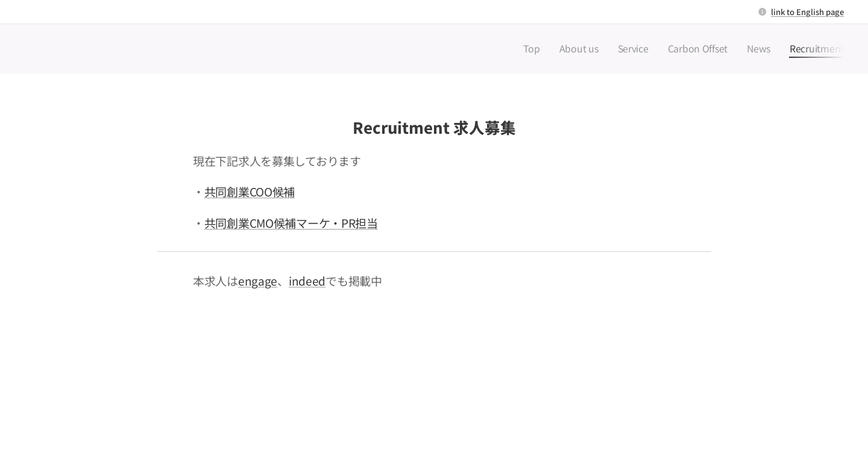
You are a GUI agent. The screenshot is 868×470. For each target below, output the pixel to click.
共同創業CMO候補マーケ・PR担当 (291, 223)
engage (258, 280)
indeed (307, 280)
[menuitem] (565, 49)
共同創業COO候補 (250, 191)
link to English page (807, 12)
